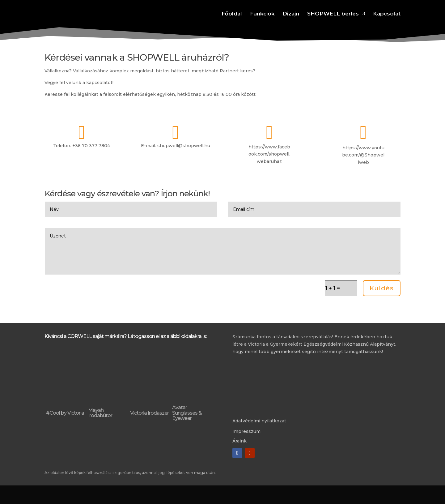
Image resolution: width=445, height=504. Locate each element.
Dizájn (291, 14)
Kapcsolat (387, 14)
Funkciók (262, 14)
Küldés (382, 288)
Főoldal (232, 14)
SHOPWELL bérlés (333, 14)
